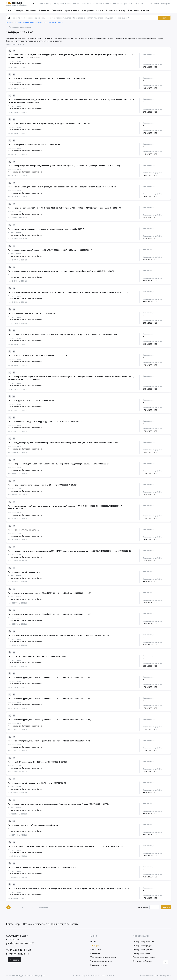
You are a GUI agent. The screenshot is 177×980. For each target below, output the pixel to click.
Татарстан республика (32, 63)
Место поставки (14, 61)
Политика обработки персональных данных (93, 975)
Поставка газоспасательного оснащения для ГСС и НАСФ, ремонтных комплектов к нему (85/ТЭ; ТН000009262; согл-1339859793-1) (69, 551)
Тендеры (19, 10)
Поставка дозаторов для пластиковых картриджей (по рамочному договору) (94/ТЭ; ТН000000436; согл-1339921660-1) (64, 443)
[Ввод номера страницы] (154, 907)
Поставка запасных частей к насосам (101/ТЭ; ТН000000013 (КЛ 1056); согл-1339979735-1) (50, 250)
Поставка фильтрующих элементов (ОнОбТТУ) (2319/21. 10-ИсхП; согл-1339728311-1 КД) (50, 593)
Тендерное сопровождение (65, 10)
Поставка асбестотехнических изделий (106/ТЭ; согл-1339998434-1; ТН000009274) (47, 78)
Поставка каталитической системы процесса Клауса (33, 825)
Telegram (15, 960)
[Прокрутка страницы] (166, 962)
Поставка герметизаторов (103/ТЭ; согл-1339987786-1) (34, 144)
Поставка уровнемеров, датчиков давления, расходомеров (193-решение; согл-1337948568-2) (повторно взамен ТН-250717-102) (69, 292)
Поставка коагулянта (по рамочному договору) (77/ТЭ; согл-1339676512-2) (43, 867)
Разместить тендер (116, 10)
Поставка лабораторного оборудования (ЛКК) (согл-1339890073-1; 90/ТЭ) (43, 485)
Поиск (8, 10)
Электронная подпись (92, 10)
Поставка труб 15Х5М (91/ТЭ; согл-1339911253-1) (31, 400)
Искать (164, 18)
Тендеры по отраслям (143, 949)
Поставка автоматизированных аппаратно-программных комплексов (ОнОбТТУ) (46, 229)
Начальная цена (149, 54)
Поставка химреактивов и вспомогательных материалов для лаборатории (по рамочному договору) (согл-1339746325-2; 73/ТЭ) (69, 888)
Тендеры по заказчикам (144, 957)
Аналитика (31, 10)
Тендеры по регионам (143, 942)
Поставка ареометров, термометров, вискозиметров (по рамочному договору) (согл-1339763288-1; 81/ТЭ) (58, 635)
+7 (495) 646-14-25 (19, 950)
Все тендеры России (142, 961)
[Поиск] (33, 4)
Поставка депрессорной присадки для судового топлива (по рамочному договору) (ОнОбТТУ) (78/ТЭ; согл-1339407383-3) (65, 846)
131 (33, 907)
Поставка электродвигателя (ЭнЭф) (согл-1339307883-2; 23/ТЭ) (38, 355)
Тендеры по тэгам (141, 953)
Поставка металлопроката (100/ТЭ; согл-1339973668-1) (34, 313)
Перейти (166, 907)
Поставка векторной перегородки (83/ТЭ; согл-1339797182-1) (37, 783)
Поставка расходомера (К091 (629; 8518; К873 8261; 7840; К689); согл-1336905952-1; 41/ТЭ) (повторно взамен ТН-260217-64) (66, 208)
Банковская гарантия (138, 10)
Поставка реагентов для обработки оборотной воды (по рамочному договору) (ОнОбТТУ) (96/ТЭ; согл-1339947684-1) (64, 334)
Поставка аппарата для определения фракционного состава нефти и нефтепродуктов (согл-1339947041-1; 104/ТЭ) (62, 187)
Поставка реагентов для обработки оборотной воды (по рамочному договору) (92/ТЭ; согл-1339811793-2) (58, 464)
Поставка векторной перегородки (24, 572)
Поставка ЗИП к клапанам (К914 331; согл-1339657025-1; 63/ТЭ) (37, 656)
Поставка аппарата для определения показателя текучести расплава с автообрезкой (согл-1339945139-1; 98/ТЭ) (62, 271)
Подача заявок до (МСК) (152, 65)
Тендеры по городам (142, 945)
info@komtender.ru (18, 954)
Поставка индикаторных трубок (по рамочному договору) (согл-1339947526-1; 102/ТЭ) (49, 123)
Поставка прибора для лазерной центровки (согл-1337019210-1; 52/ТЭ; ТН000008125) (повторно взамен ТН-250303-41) (64, 166)
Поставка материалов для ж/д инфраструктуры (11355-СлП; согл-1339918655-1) (46, 421)
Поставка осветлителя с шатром (24, 530)
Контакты (44, 10)
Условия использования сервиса (155, 975)
